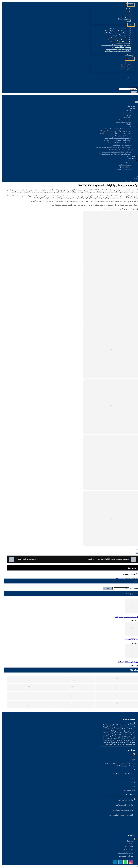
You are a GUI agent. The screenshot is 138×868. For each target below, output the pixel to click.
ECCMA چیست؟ (130, 639)
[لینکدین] (133, 176)
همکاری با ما (127, 846)
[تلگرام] (127, 176)
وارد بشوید (118, 578)
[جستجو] (132, 92)
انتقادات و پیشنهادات (125, 856)
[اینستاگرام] (130, 176)
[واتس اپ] (136, 176)
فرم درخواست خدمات (124, 853)
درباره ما (129, 841)
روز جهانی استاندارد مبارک (127, 662)
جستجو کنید (132, 87)
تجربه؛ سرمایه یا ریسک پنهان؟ (125, 617)
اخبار (136, 549)
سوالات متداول (127, 849)
